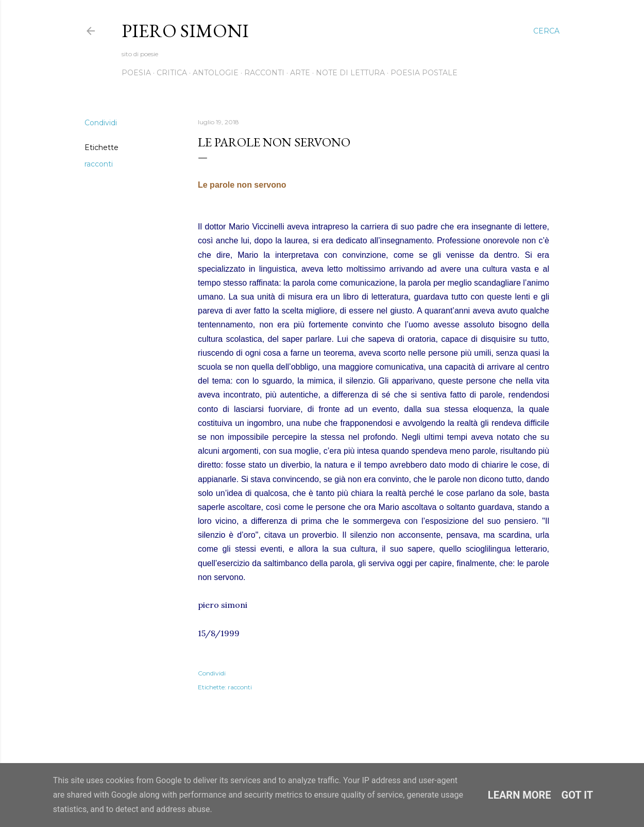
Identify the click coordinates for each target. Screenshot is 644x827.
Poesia (136, 73)
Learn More (520, 795)
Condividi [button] (101, 123)
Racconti (264, 73)
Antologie (216, 73)
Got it (578, 795)
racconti (99, 164)
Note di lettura (350, 73)
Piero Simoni (185, 31)
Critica (172, 73)
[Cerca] (546, 31)
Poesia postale (424, 73)
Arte (300, 73)
